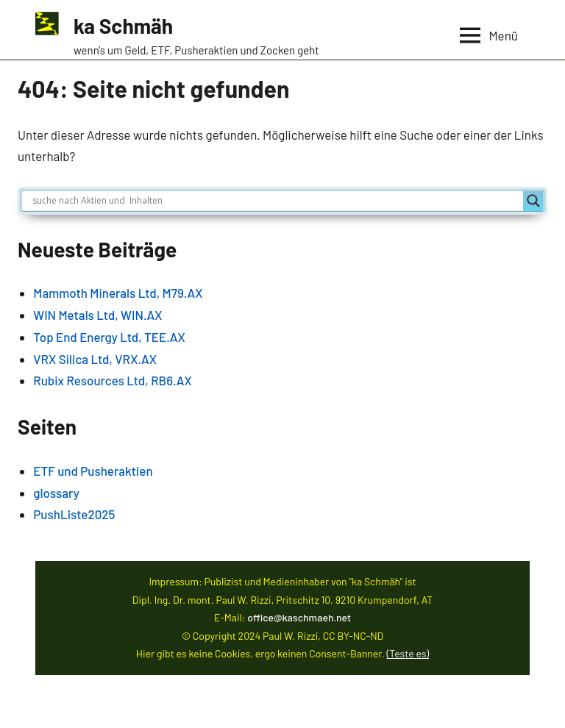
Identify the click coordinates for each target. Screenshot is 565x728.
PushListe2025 (74, 514)
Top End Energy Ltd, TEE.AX (109, 337)
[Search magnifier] (533, 201)
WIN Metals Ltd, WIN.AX (97, 315)
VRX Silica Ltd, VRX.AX (95, 359)
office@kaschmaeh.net (299, 617)
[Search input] (276, 201)
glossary (56, 493)
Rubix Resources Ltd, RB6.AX (112, 380)
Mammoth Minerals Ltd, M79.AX (118, 293)
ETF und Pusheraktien (93, 471)
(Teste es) (408, 653)
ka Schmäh (123, 26)
